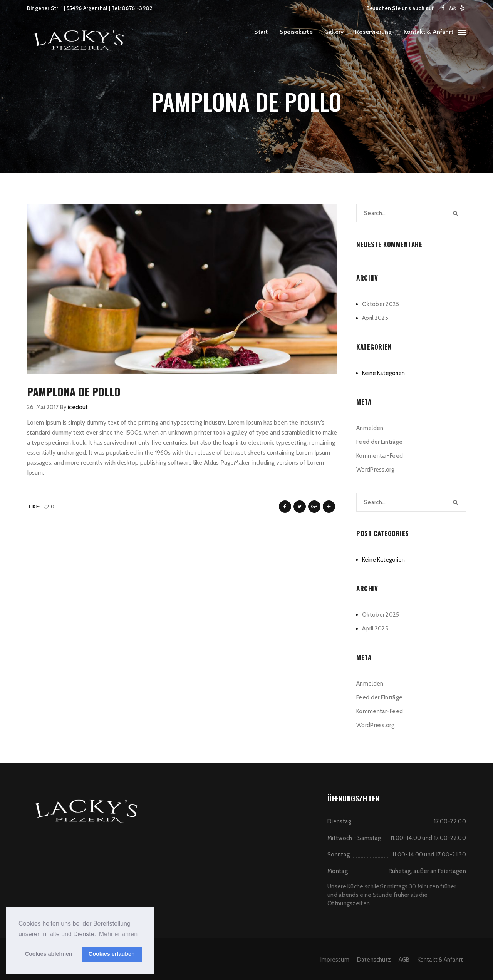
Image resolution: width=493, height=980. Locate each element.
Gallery (334, 32)
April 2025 (375, 318)
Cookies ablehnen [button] (49, 954)
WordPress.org (375, 470)
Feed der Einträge (379, 442)
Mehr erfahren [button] (118, 934)
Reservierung (373, 32)
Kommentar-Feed (380, 456)
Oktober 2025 (381, 304)
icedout (78, 407)
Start (261, 32)
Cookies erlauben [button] (112, 954)
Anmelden (370, 428)
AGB (404, 960)
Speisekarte (296, 32)
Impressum (335, 960)
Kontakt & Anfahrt (428, 32)
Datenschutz (374, 960)
